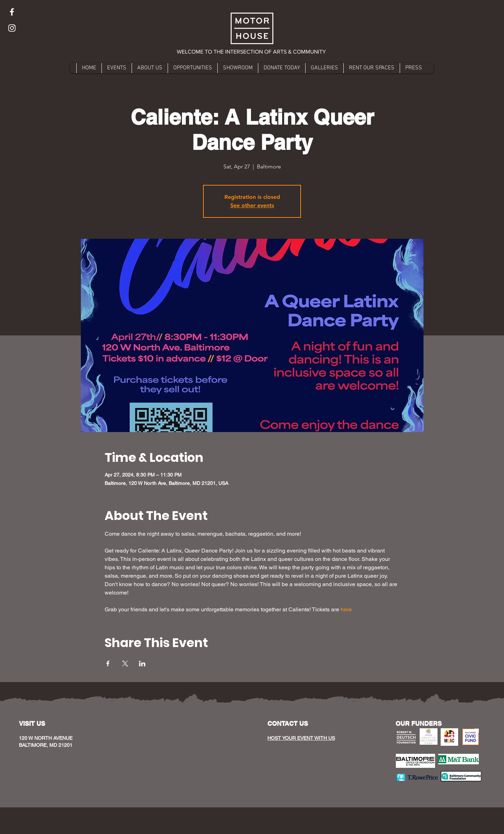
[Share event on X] (125, 663)
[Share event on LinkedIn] (142, 663)
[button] (252, 52)
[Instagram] (12, 28)
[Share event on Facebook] (108, 663)
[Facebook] (12, 12)
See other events (252, 205)
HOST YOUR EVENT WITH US (301, 738)
